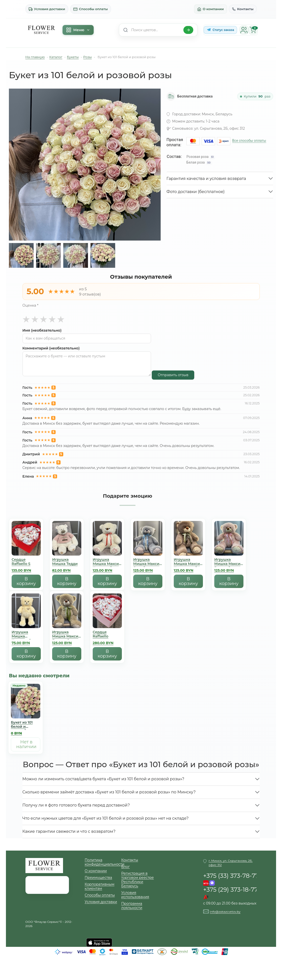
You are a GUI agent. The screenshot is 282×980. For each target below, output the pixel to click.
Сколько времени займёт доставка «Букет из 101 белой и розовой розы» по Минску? (109, 792)
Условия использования (135, 895)
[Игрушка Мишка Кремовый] (26, 620)
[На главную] (42, 30)
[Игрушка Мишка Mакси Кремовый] (107, 548)
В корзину (26, 581)
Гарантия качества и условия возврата (206, 179)
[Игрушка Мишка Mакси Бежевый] (67, 620)
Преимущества (98, 878)
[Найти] (188, 30)
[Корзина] (253, 30)
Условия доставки (47, 9)
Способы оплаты (91, 9)
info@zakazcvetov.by (225, 912)
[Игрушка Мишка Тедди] (67, 548)
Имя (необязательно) (42, 331)
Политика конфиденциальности (103, 862)
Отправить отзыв (173, 375)
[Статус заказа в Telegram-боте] (220, 30)
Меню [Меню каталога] (78, 30)
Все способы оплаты (249, 141)
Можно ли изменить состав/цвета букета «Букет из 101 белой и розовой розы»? (103, 779)
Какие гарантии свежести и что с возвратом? (69, 831)
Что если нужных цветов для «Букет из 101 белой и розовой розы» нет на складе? (106, 818)
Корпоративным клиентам (100, 886)
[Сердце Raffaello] (107, 620)
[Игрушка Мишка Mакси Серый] (148, 548)
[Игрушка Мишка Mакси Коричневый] (188, 548)
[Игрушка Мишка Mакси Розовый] (229, 548)
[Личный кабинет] (244, 30)
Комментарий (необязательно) (51, 348)
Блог (126, 867)
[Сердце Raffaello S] (26, 548)
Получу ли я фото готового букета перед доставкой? (76, 805)
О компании (210, 9)
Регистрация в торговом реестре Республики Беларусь (138, 880)
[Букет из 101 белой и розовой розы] (26, 711)
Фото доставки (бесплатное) (196, 192)
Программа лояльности (132, 906)
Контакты (243, 9)
